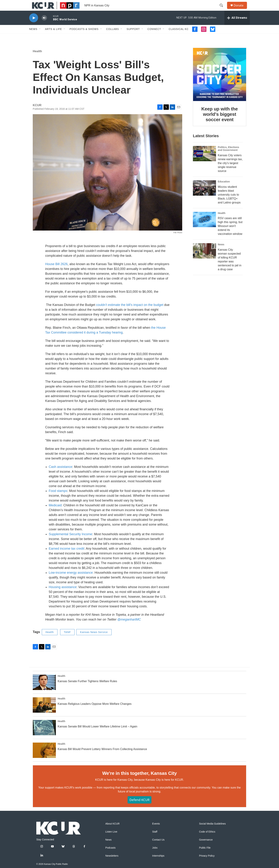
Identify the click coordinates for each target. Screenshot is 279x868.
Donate (241, 9)
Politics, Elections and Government (228, 157)
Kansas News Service (94, 640)
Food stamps (58, 499)
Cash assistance (60, 475)
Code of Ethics (207, 840)
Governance (206, 848)
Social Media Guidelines (212, 832)
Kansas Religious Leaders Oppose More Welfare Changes (95, 712)
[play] (34, 26)
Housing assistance (63, 595)
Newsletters (112, 864)
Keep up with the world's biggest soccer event (220, 122)
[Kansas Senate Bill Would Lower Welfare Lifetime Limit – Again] (44, 736)
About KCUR (112, 832)
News (33, 37)
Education (224, 190)
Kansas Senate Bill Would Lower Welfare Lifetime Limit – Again (98, 734)
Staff (155, 840)
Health (37, 59)
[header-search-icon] (223, 9)
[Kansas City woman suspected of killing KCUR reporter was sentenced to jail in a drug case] (204, 259)
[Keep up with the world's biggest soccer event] (220, 82)
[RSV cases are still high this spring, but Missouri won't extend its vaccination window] (204, 228)
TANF (67, 640)
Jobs (155, 856)
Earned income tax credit (66, 557)
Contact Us (158, 848)
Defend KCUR (139, 808)
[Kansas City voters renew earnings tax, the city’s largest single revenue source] (204, 162)
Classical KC (179, 37)
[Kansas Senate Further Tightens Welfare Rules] (44, 690)
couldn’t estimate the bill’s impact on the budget (130, 313)
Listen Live (111, 840)
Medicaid (55, 513)
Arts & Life (53, 37)
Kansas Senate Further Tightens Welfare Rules (87, 689)
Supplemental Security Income (70, 542)
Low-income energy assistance (71, 581)
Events (156, 832)
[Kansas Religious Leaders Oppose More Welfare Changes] (44, 713)
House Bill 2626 (56, 272)
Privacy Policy (207, 864)
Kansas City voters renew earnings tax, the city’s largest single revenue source (230, 171)
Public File (205, 856)
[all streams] (237, 26)
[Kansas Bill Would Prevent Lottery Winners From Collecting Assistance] (44, 758)
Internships (158, 864)
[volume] (44, 26)
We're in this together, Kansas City (139, 781)
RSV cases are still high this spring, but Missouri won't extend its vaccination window (230, 234)
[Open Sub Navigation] (40, 37)
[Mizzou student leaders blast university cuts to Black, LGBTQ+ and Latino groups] (204, 196)
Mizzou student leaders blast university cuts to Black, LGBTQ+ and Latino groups (229, 203)
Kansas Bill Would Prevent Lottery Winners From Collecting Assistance (102, 757)
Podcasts (110, 856)
